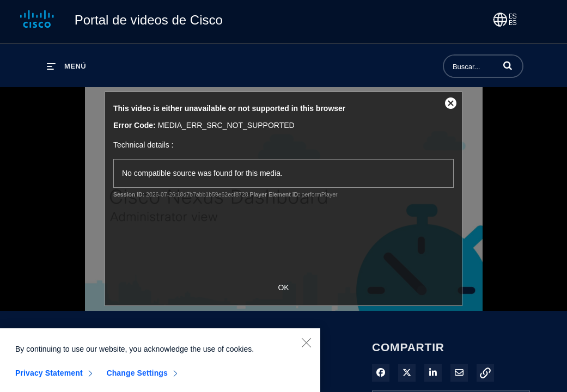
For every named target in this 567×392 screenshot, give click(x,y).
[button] (508, 65)
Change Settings (137, 376)
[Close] (306, 346)
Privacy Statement (49, 376)
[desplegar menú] (66, 66)
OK (283, 287)
